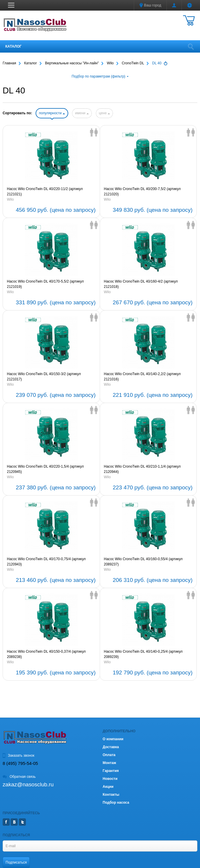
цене (104, 113)
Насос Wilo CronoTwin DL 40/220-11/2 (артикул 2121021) (45, 192)
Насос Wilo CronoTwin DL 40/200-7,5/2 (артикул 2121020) (142, 192)
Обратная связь (19, 777)
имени (82, 113)
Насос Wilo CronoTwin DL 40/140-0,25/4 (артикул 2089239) (143, 654)
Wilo (10, 199)
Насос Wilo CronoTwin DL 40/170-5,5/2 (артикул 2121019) (45, 284)
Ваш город (150, 5)
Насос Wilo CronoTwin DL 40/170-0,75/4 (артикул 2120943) (46, 562)
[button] (11, 5)
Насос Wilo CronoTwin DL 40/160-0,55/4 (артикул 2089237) (143, 562)
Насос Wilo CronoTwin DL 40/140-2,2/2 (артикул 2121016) (142, 377)
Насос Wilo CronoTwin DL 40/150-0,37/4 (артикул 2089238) (46, 654)
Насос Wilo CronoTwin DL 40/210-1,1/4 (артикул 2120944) (142, 469)
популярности (52, 113)
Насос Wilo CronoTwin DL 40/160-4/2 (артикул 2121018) (141, 284)
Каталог (13, 46)
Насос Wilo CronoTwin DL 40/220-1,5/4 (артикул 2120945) (45, 469)
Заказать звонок (19, 755)
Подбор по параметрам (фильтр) (100, 76)
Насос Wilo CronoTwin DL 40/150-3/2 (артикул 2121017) (44, 377)
